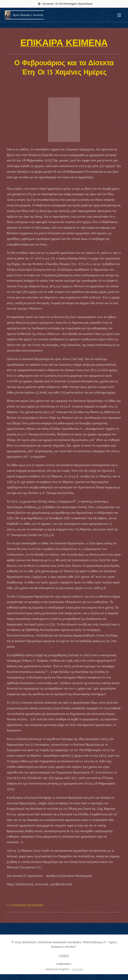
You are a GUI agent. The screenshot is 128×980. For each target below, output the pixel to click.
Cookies (64, 956)
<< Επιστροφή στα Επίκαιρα (25, 905)
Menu (119, 15)
